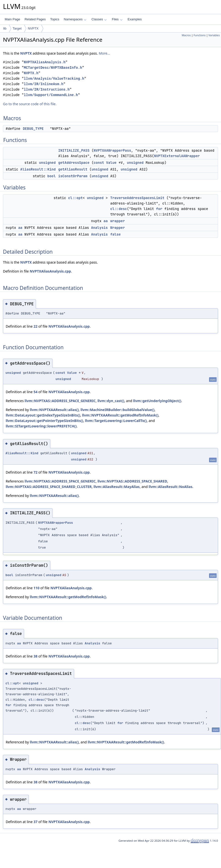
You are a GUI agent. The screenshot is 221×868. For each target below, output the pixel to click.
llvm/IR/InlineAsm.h (44, 84)
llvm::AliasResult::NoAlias (171, 487)
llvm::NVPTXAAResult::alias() (54, 410)
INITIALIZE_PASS (74, 150)
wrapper (118, 221)
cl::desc (119, 209)
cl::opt (75, 198)
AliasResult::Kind (38, 169)
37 (35, 822)
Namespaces (75, 19)
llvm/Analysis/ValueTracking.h (54, 79)
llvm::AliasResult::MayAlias (116, 487)
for (159, 209)
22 (35, 326)
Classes (99, 19)
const (99, 163)
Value (111, 163)
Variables (214, 35)
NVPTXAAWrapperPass (112, 150)
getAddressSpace (74, 163)
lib (5, 28)
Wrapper (118, 228)
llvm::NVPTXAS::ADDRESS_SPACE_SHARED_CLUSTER (49, 487)
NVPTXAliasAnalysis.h (45, 62)
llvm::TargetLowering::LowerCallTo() (116, 421)
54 (35, 392)
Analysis (99, 228)
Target (17, 28)
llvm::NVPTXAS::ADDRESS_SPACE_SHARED (132, 481)
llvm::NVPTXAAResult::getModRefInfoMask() (120, 415)
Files (117, 19)
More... (104, 53)
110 (36, 588)
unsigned (47, 163)
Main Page (12, 19)
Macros (186, 35)
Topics (55, 19)
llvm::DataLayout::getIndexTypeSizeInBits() (43, 415)
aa (106, 221)
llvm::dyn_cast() (111, 401)
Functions (200, 35)
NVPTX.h (31, 73)
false (115, 234)
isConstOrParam (73, 176)
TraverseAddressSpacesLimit (137, 198)
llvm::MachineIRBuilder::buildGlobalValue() (117, 410)
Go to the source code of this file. (30, 104)
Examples (135, 19)
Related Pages (35, 19)
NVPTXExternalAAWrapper (177, 156)
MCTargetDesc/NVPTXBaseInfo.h (53, 68)
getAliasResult (73, 169)
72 (35, 472)
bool (52, 176)
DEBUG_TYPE (33, 129)
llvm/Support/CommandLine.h (51, 95)
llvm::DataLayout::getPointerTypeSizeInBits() (44, 421)
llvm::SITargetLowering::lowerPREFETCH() (41, 426)
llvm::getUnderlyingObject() (157, 401)
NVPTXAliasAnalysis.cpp (50, 271)
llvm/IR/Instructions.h (47, 89)
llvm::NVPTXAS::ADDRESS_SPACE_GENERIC (60, 401)
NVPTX (33, 28)
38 (35, 656)
